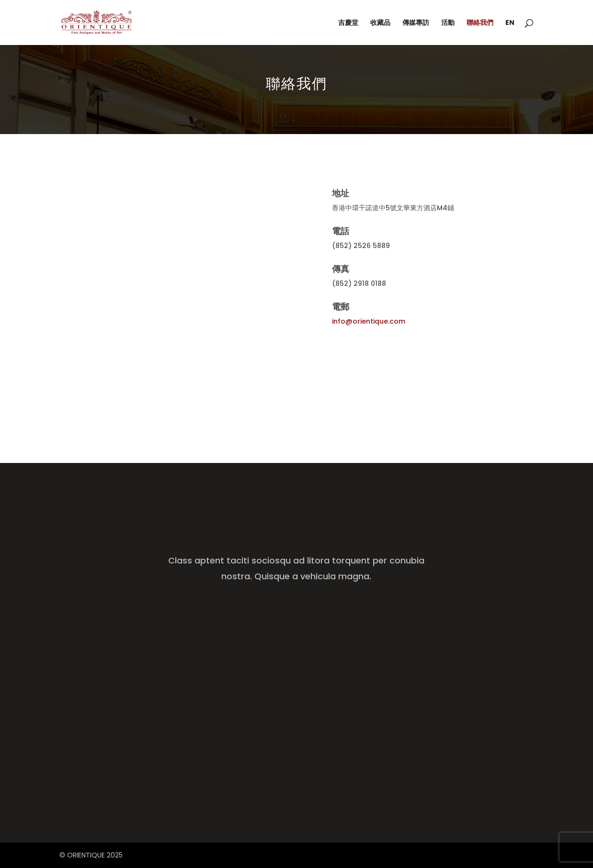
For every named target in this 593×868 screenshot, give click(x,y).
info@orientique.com (369, 321)
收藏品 (380, 23)
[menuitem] (510, 32)
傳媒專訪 (416, 23)
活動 (448, 23)
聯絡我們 (480, 23)
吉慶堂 (348, 23)
